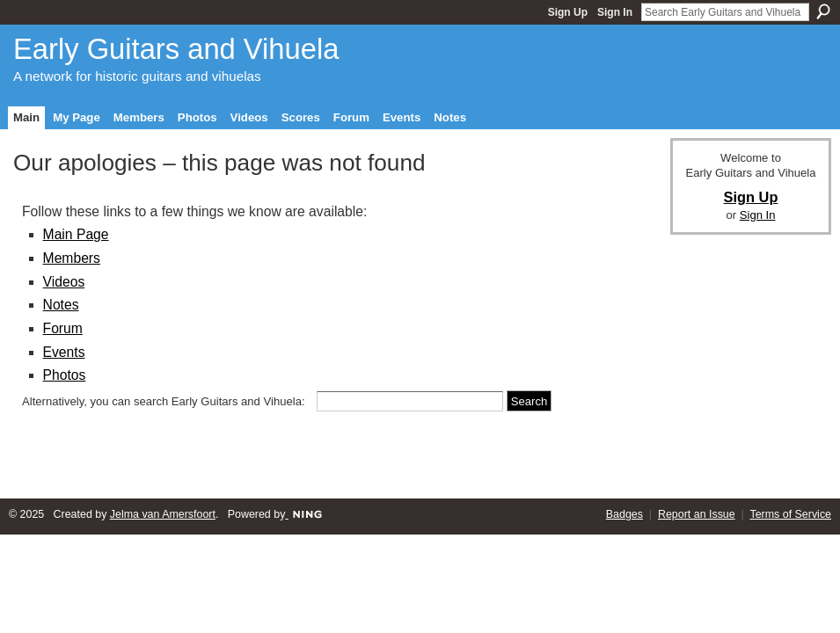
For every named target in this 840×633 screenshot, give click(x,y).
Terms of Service (791, 514)
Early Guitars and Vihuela (176, 49)
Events (64, 352)
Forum (63, 328)
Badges (625, 514)
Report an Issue (697, 514)
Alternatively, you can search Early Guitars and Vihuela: (164, 401)
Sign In (615, 12)
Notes (61, 305)
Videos (64, 282)
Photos (65, 375)
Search (823, 11)
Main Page (76, 234)
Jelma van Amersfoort (163, 514)
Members (72, 258)
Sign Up (568, 12)
